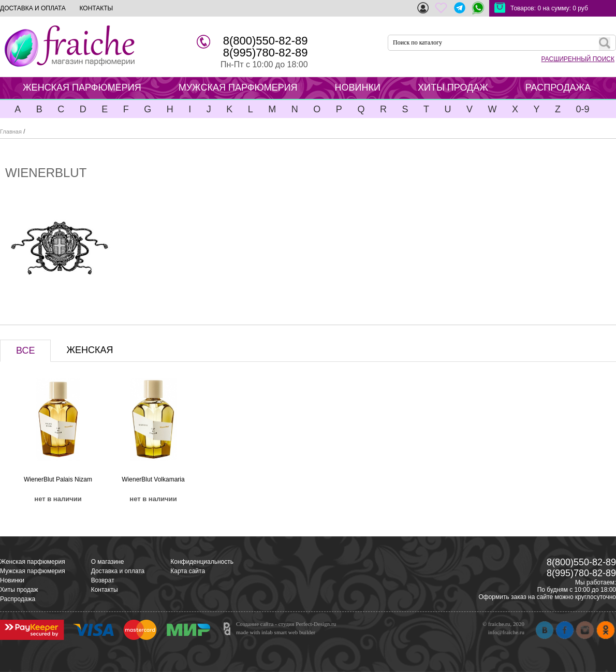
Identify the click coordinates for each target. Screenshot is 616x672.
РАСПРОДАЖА (558, 87)
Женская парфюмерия (33, 562)
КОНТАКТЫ (96, 8)
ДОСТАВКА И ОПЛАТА (33, 8)
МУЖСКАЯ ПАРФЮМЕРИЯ (238, 87)
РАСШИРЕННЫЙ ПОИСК (578, 59)
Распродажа (18, 599)
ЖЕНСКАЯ (90, 350)
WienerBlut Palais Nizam (58, 479)
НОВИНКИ (358, 87)
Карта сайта (188, 571)
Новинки (12, 580)
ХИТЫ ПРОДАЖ (453, 87)
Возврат (103, 580)
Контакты (105, 590)
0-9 (582, 109)
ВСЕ (25, 350)
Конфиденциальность (202, 562)
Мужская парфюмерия (33, 571)
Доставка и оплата (118, 571)
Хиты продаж (19, 590)
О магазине (108, 562)
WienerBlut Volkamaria (153, 479)
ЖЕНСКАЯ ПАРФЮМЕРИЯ (82, 87)
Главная (11, 132)
